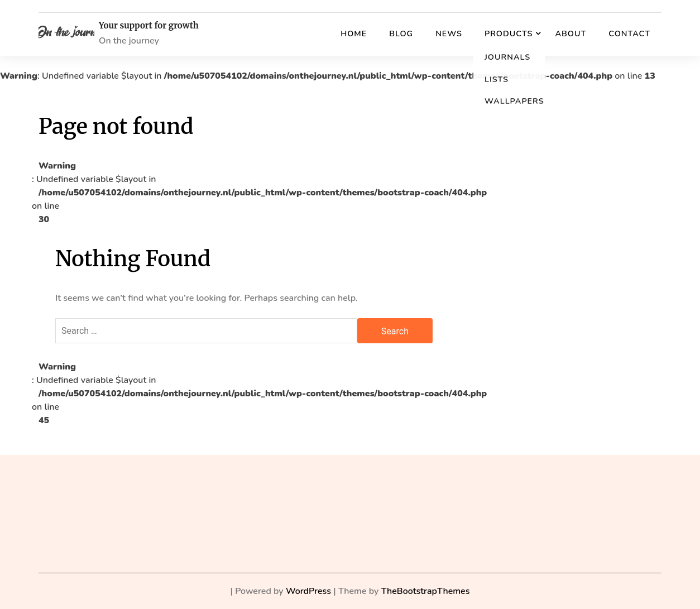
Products (509, 33)
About (570, 33)
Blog (401, 33)
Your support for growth (149, 26)
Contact (629, 33)
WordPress (308, 591)
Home (354, 33)
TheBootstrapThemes (426, 591)
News (449, 33)
